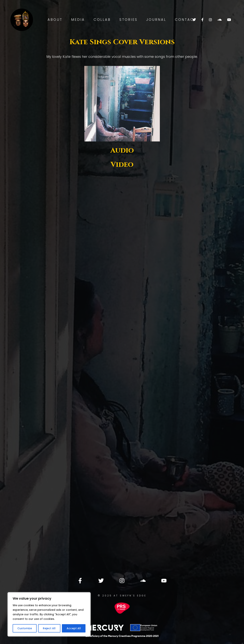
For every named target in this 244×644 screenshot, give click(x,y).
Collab (102, 20)
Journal (156, 20)
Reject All (49, 628)
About (55, 20)
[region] (49, 614)
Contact (186, 20)
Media (78, 20)
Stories (129, 20)
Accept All (74, 628)
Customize (25, 628)
